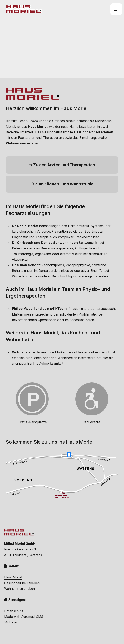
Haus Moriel (13, 577)
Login (13, 622)
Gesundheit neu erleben (22, 583)
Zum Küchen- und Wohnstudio (62, 184)
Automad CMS (32, 617)
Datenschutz (14, 611)
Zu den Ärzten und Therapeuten (62, 165)
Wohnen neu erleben (20, 589)
